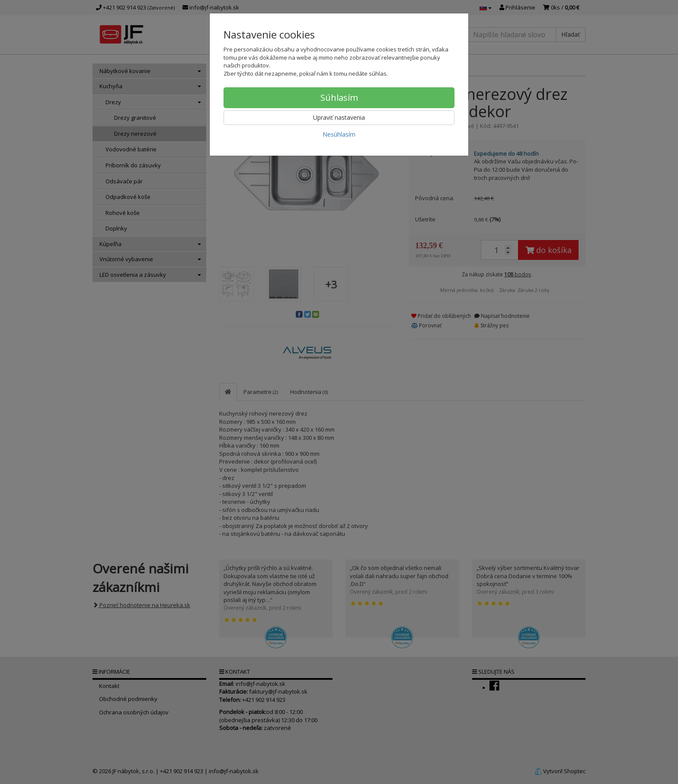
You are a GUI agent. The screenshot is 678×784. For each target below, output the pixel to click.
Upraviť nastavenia (339, 117)
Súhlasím (339, 98)
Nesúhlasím (339, 134)
